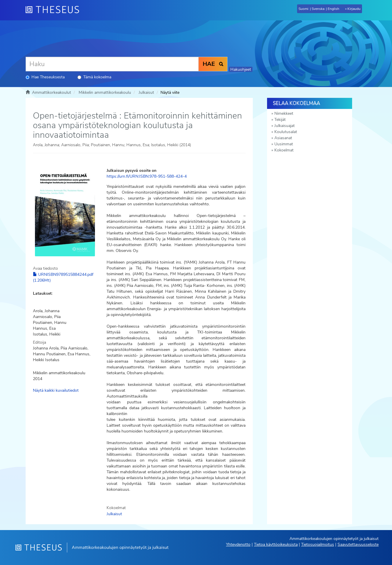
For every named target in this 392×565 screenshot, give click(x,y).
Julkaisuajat (285, 126)
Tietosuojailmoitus (318, 544)
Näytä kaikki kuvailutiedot (56, 390)
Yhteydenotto (238, 544)
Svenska (318, 9)
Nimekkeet (284, 113)
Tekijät (280, 120)
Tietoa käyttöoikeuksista (276, 544)
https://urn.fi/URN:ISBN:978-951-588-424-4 (147, 176)
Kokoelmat (284, 150)
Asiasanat (283, 138)
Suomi (303, 9)
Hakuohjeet (241, 69)
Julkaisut (146, 92)
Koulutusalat (286, 132)
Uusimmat (284, 144)
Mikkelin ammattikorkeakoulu (105, 92)
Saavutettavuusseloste (358, 544)
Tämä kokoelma (94, 77)
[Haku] (112, 64)
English (333, 9)
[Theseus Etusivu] (55, 10)
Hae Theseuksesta (45, 77)
